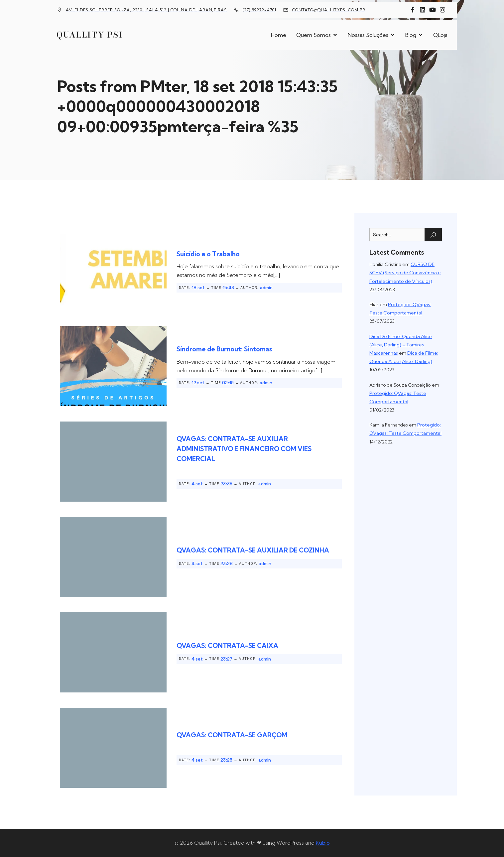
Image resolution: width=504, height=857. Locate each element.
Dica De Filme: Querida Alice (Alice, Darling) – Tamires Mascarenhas (401, 345)
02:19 (228, 383)
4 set (197, 484)
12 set (198, 383)
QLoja (440, 35)
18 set (198, 288)
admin (266, 288)
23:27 (226, 659)
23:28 (227, 564)
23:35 (226, 484)
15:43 (228, 288)
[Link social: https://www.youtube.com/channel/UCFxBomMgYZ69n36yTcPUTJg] (433, 10)
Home (279, 35)
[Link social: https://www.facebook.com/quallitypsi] (413, 10)
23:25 (226, 760)
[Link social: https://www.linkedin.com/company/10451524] (423, 10)
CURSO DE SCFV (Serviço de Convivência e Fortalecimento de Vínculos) (405, 273)
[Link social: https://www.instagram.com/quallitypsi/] (442, 10)
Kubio (323, 843)
